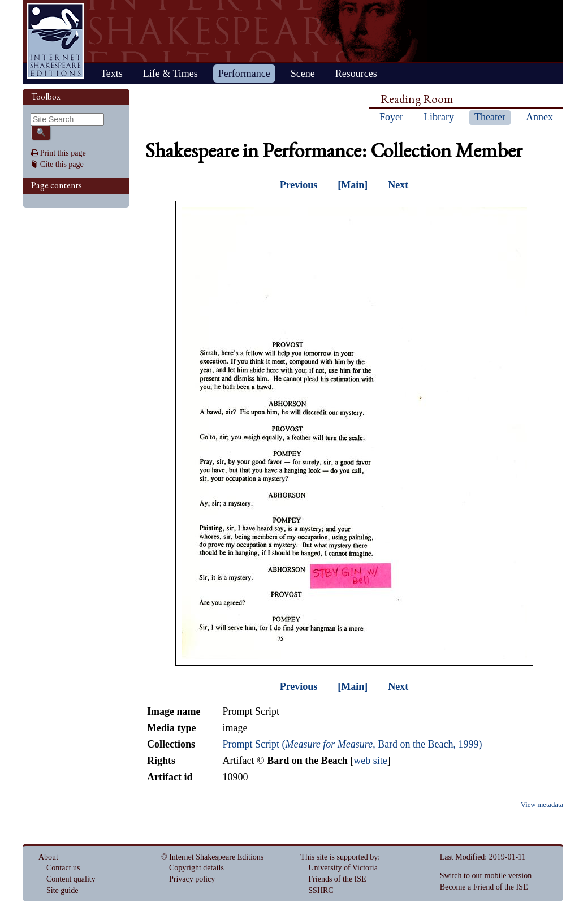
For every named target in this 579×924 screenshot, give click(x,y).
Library (439, 117)
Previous (299, 185)
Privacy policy (192, 879)
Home (55, 41)
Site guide (62, 890)
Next (398, 185)
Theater (490, 117)
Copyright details (196, 868)
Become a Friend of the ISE (484, 887)
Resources (356, 74)
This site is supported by (339, 857)
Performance (244, 74)
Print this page (63, 153)
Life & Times (170, 74)
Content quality (71, 879)
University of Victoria (343, 868)
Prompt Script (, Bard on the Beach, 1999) (352, 744)
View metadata (542, 805)
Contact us (63, 868)
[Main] (353, 185)
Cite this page (62, 164)
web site (370, 761)
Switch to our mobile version (486, 876)
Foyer (391, 117)
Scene (303, 74)
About (48, 857)
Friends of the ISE (337, 879)
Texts (112, 74)
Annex (539, 117)
